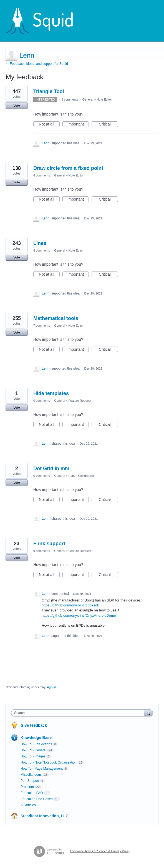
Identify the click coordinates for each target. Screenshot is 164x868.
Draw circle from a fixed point (68, 168)
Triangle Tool (49, 91)
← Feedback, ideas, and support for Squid (37, 64)
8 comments (70, 99)
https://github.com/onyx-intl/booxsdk (70, 605)
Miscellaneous (31, 775)
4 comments (42, 175)
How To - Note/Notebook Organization (49, 762)
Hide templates (51, 393)
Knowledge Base (36, 738)
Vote (17, 106)
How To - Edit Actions (36, 744)
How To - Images (33, 756)
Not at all (49, 124)
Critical (108, 124)
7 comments (42, 326)
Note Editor (104, 99)
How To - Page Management (42, 769)
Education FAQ (32, 793)
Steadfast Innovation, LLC (45, 816)
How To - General (33, 750)
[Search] (148, 713)
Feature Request (80, 401)
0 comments (42, 401)
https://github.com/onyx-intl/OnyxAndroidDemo (79, 615)
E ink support (49, 544)
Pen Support (30, 781)
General (88, 99)
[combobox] (79, 713)
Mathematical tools (56, 318)
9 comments (42, 551)
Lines (40, 243)
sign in (51, 687)
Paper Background (81, 476)
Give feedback (34, 725)
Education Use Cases (36, 799)
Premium (27, 787)
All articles (28, 805)
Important (78, 124)
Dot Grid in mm (51, 468)
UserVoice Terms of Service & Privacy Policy (100, 851)
